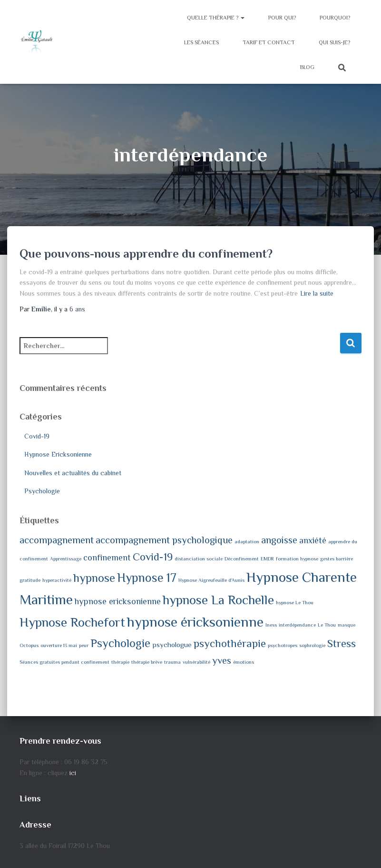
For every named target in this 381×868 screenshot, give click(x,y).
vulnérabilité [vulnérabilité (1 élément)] (196, 662)
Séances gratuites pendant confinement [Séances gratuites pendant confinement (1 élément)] (64, 662)
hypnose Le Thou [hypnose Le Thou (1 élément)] (295, 602)
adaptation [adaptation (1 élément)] (247, 541)
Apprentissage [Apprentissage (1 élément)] (66, 559)
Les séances (201, 42)
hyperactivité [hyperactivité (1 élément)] (57, 580)
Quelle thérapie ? (216, 18)
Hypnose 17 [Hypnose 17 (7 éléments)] (147, 578)
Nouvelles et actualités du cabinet (73, 473)
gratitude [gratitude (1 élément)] (30, 580)
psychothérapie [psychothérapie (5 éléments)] (230, 644)
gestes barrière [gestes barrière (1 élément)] (337, 559)
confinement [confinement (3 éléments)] (107, 558)
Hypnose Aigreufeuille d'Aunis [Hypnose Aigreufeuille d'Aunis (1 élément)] (211, 580)
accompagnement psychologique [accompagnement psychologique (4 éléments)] (164, 540)
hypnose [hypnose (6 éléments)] (94, 578)
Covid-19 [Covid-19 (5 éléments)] (153, 557)
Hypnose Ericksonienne (58, 454)
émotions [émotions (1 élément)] (244, 662)
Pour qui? (282, 18)
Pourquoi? (335, 18)
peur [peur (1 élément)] (84, 645)
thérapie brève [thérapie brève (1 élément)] (147, 662)
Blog (307, 67)
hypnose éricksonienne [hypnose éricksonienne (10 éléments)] (195, 622)
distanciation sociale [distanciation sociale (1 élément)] (199, 559)
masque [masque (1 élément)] (347, 625)
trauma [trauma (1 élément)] (172, 662)
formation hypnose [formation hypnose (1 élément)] (297, 559)
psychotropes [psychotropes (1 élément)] (283, 645)
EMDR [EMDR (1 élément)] (267, 559)
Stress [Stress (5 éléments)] (342, 644)
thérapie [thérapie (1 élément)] (120, 662)
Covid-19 (37, 436)
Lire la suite (317, 293)
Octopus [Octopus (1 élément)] (29, 645)
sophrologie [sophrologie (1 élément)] (312, 645)
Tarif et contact (269, 42)
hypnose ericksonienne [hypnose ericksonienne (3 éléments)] (118, 601)
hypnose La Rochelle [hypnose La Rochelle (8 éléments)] (218, 600)
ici (73, 773)
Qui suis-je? (334, 42)
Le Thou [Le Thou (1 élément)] (327, 625)
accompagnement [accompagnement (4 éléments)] (57, 540)
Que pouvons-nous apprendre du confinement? (146, 254)
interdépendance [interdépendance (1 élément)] (297, 625)
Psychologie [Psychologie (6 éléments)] (120, 643)
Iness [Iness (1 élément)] (271, 625)
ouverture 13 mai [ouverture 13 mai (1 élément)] (59, 645)
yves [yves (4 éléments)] (222, 660)
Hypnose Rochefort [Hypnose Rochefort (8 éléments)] (72, 622)
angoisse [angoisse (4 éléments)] (279, 540)
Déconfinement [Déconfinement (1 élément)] (242, 559)
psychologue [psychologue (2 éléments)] (172, 644)
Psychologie (42, 491)
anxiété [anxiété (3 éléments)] (313, 540)
